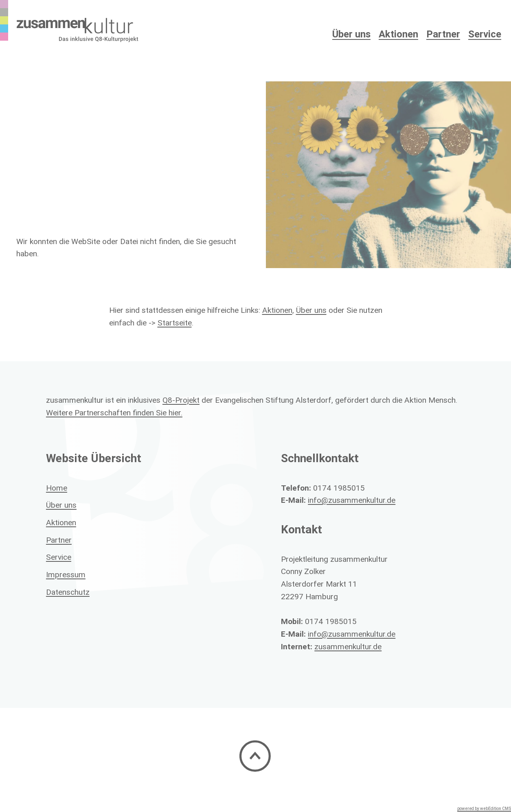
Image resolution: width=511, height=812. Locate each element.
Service (485, 34)
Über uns (311, 310)
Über (351, 34)
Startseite (175, 323)
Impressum (66, 574)
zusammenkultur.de (348, 646)
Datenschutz (68, 592)
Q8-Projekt (181, 400)
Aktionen (398, 34)
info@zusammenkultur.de (352, 500)
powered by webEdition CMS (484, 809)
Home (57, 488)
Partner (443, 34)
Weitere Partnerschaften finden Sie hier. (114, 413)
